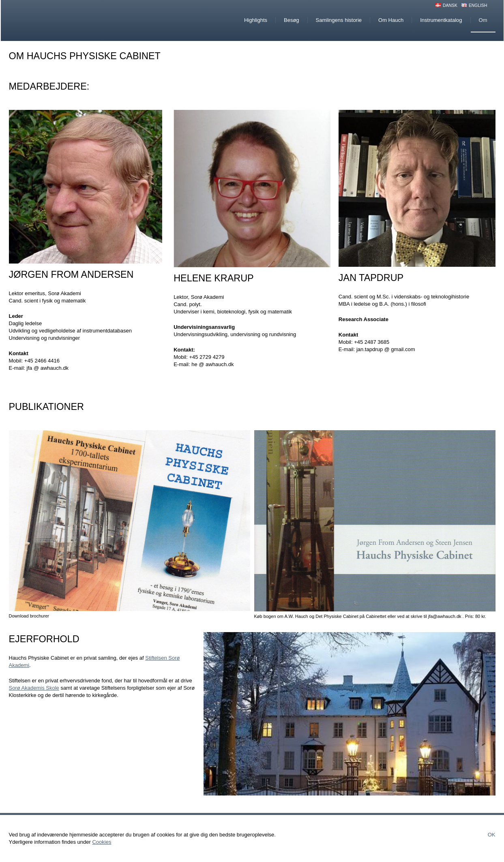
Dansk (450, 5)
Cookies (102, 842)
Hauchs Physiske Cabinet (77, 20)
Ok (492, 835)
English (478, 5)
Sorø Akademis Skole (34, 688)
